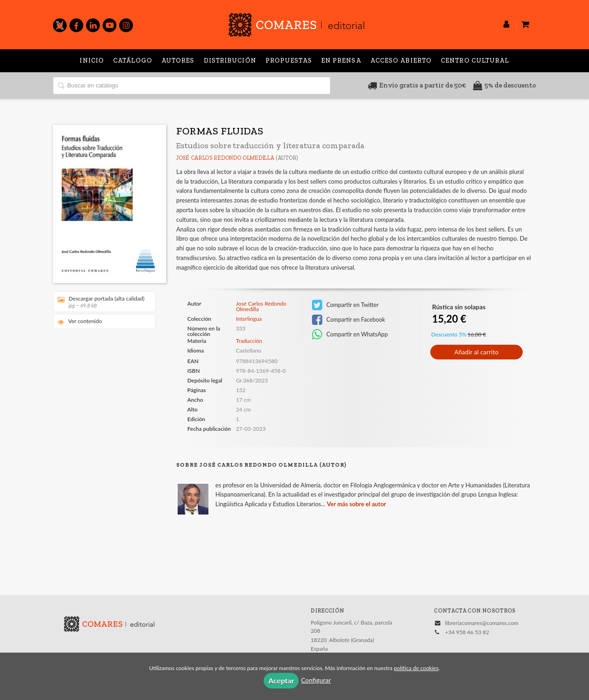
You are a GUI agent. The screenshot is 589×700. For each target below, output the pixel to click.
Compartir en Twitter (345, 305)
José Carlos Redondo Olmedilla (225, 158)
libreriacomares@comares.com (482, 623)
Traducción (249, 341)
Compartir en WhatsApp (350, 335)
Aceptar (281, 680)
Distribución (230, 61)
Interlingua (249, 319)
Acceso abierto (401, 61)
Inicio (92, 61)
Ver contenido (80, 321)
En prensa (341, 61)
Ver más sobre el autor (356, 504)
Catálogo (133, 61)
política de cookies (416, 668)
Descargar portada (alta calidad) (101, 302)
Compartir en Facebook (349, 320)
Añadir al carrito (476, 352)
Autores (178, 61)
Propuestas (289, 61)
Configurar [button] (316, 680)
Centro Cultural (475, 61)
